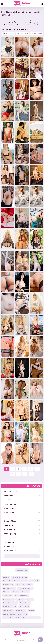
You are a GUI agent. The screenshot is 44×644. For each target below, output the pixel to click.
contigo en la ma (10, 607)
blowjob (6, 577)
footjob (30, 599)
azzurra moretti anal (20, 577)
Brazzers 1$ (22, 570)
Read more (38, 25)
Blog (22, 556)
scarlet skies (8, 610)
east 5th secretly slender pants (15, 614)
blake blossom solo (25, 588)
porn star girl (24, 607)
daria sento (21, 610)
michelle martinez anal (21, 592)
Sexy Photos (9, 33)
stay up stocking (21, 596)
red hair (31, 610)
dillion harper (8, 599)
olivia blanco (34, 618)
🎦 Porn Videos (36, 34)
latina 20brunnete (10, 603)
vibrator (6, 592)
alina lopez (8, 596)
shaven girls (34, 581)
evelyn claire (8, 584)
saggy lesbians (9, 588)
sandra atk (21, 599)
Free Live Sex (23, 34)
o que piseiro (25, 603)
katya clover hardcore (24, 584)
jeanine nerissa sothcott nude (15, 618)
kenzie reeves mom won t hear (15, 581)
